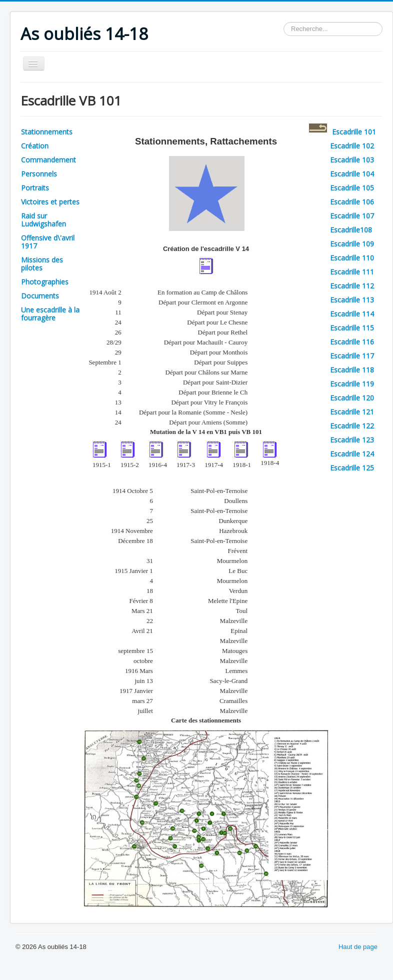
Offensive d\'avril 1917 (48, 242)
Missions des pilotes (42, 264)
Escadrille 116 (352, 342)
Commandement (48, 160)
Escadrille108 (351, 230)
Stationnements (47, 132)
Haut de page (358, 947)
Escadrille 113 (352, 300)
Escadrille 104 (352, 174)
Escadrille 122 (352, 426)
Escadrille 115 (352, 328)
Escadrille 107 (352, 216)
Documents (40, 296)
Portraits (35, 188)
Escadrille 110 (352, 258)
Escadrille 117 (352, 356)
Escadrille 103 (352, 160)
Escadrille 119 (352, 384)
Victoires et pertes (50, 202)
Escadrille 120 (352, 398)
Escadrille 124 (352, 454)
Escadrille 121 (352, 412)
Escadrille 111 (352, 272)
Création (35, 146)
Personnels (39, 174)
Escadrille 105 (352, 188)
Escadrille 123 (352, 440)
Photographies (45, 282)
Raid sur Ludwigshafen (43, 220)
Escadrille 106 (352, 202)
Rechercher (284, 22)
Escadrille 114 (352, 314)
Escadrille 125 (352, 468)
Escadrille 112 (352, 286)
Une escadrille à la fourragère (50, 314)
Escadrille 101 (354, 132)
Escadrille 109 (352, 244)
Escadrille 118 (352, 370)
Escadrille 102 (352, 146)
